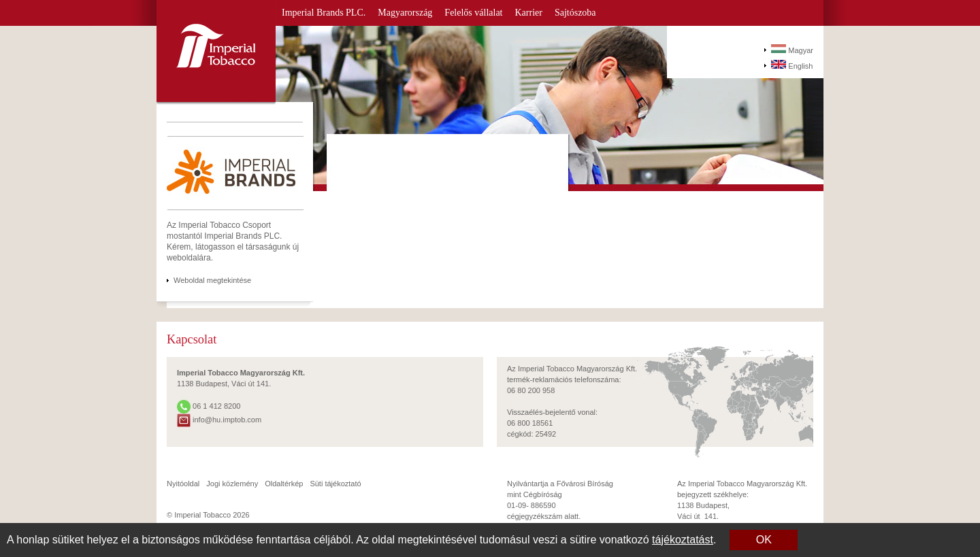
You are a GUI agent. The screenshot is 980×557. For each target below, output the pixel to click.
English (792, 65)
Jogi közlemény (232, 484)
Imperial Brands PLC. (324, 13)
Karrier (529, 13)
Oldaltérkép (284, 484)
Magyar (792, 49)
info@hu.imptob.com (219, 420)
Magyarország (405, 13)
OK (764, 540)
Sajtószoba (575, 13)
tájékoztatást (683, 540)
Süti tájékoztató (335, 484)
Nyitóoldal (183, 484)
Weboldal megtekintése (212, 280)
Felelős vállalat (473, 13)
